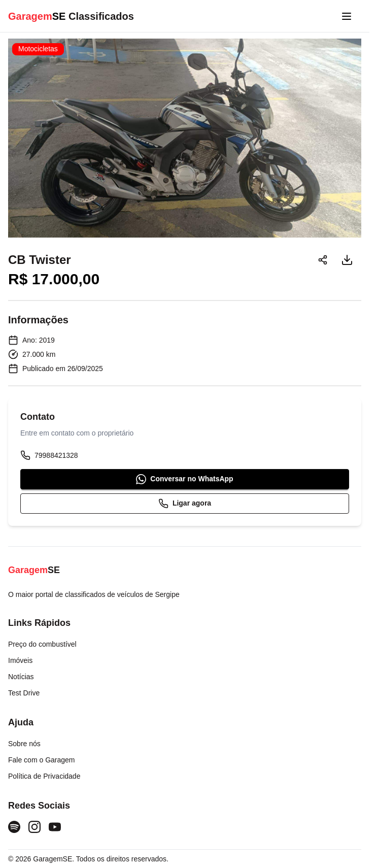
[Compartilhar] (323, 260)
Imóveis (20, 660)
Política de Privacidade (44, 776)
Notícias (21, 677)
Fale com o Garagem (42, 760)
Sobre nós (24, 744)
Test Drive (24, 693)
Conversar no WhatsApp (184, 479)
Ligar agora (185, 504)
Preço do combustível (42, 644)
